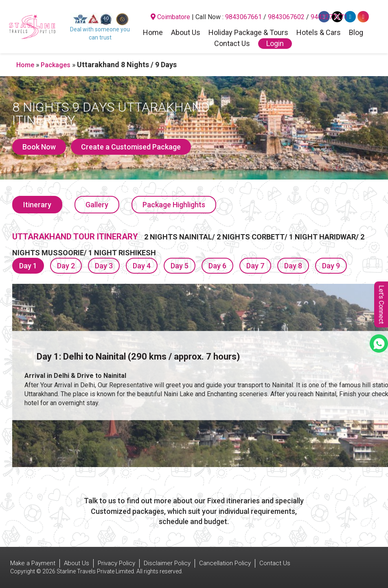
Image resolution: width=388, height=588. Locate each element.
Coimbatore (170, 17)
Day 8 (293, 266)
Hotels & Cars (319, 33)
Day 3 (104, 266)
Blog (356, 33)
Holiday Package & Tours (248, 33)
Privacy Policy (116, 563)
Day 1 (28, 266)
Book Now (39, 147)
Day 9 (331, 266)
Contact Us (232, 44)
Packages (56, 65)
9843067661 (243, 17)
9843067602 (286, 17)
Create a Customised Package (131, 147)
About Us (186, 33)
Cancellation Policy (225, 563)
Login (275, 43)
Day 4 (142, 266)
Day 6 (217, 266)
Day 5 (180, 266)
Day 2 (66, 266)
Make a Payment (33, 563)
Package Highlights (174, 205)
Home (153, 33)
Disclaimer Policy (167, 563)
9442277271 (329, 17)
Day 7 (255, 266)
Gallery (97, 205)
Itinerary (37, 205)
